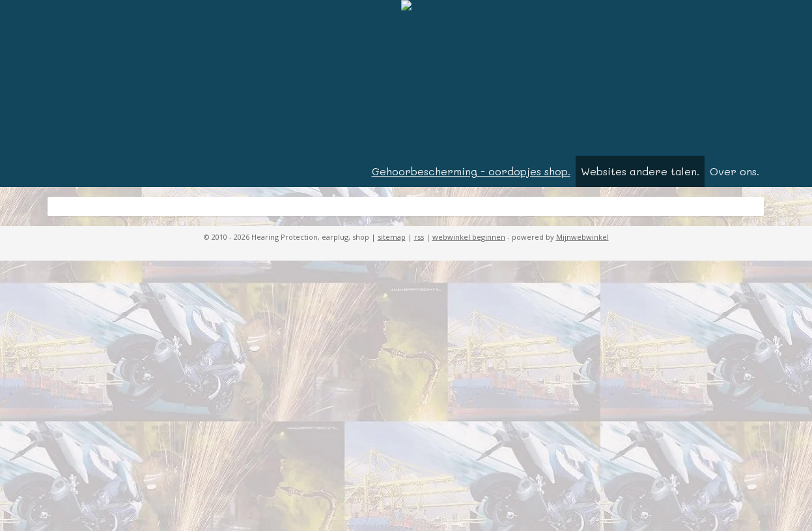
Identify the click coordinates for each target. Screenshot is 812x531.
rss (419, 237)
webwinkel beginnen (469, 237)
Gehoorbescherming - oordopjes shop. (471, 171)
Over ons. (735, 171)
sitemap (392, 237)
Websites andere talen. (640, 171)
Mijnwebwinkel (582, 237)
